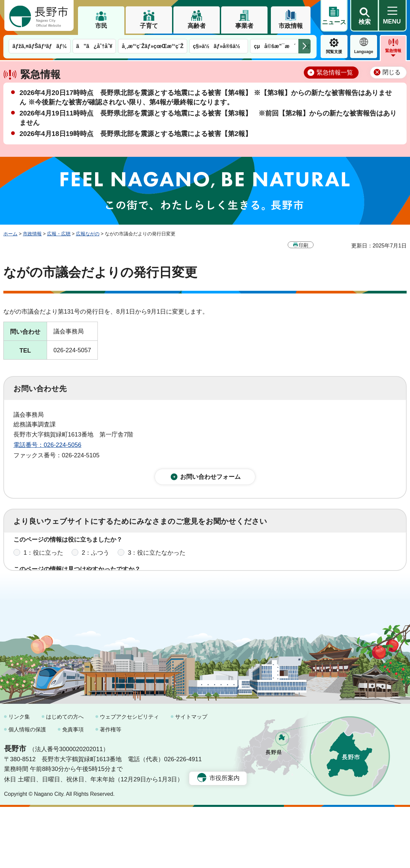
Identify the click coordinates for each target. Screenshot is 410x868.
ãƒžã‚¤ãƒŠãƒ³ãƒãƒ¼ (40, 46)
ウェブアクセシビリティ (129, 778)
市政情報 (291, 26)
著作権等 (111, 790)
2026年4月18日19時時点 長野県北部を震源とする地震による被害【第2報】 (136, 134)
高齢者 (197, 26)
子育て (149, 26)
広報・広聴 (59, 234)
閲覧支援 (334, 52)
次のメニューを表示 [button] (304, 46)
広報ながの (88, 234)
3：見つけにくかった (175, 589)
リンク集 (19, 778)
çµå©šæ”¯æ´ (275, 46)
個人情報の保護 (27, 790)
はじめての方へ (65, 778)
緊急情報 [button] (393, 51)
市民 (101, 26)
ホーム (10, 234)
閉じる (392, 72)
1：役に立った (43, 559)
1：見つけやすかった (52, 589)
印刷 (303, 245)
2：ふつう (95, 559)
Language (364, 52)
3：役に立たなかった (157, 559)
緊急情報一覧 (335, 73)
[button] (364, 16)
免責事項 (73, 790)
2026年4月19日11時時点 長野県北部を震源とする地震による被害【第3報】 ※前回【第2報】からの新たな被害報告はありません (208, 118)
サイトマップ (191, 778)
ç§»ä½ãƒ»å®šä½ (219, 46)
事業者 (244, 26)
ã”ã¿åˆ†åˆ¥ (94, 46)
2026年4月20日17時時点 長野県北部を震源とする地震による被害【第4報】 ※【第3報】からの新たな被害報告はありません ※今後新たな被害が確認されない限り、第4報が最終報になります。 (206, 97)
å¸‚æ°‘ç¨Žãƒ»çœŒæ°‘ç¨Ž (153, 46)
